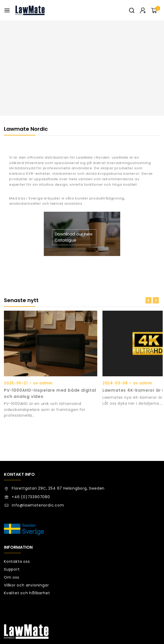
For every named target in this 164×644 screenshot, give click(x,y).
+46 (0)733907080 (31, 456)
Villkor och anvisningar (26, 545)
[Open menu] (7, 10)
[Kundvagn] (156, 11)
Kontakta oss (17, 521)
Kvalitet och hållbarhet (27, 552)
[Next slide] (156, 300)
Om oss (12, 537)
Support (12, 529)
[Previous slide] (148, 300)
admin (46, 371)
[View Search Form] (132, 10)
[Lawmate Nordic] (30, 10)
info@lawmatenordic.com (38, 465)
